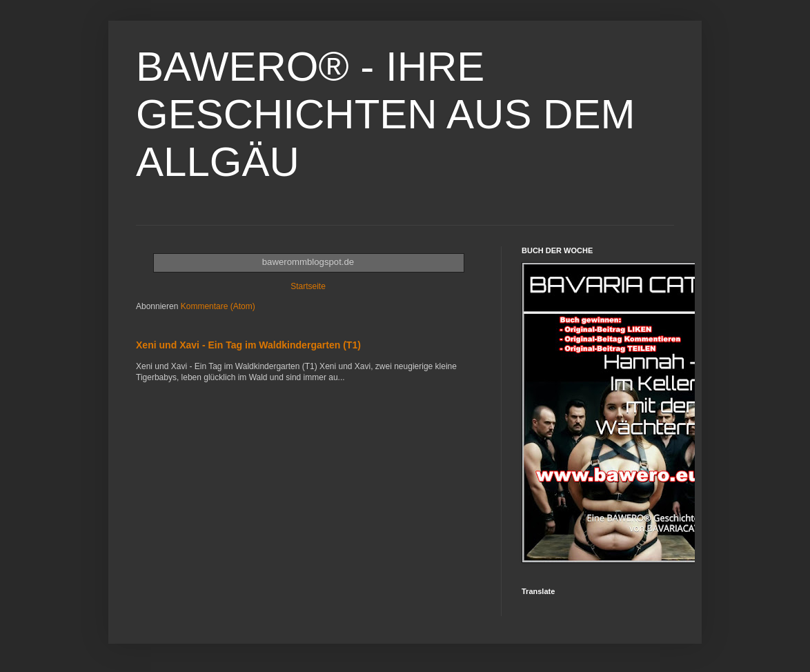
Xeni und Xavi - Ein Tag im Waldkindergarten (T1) (248, 345)
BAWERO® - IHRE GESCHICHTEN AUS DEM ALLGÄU (385, 114)
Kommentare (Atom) (218, 306)
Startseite (308, 286)
